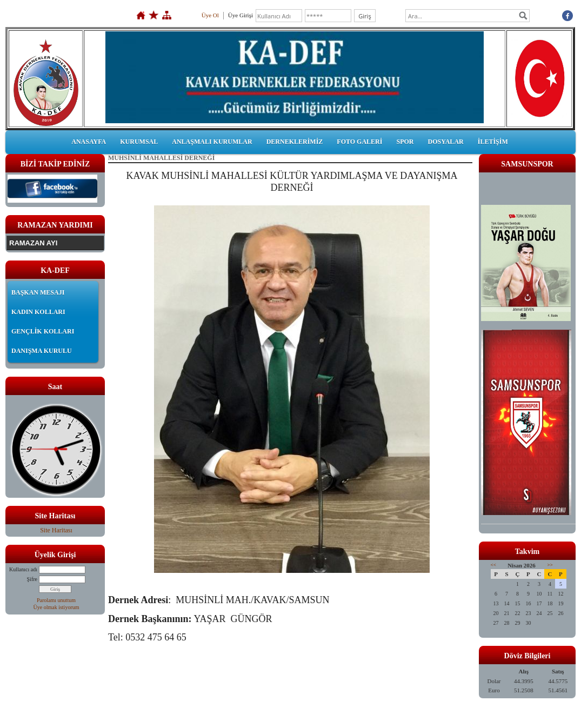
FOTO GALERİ (359, 142)
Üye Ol (210, 15)
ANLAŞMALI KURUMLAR (212, 142)
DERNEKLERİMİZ (295, 142)
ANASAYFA (89, 142)
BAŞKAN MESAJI (38, 292)
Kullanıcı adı (23, 569)
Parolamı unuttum (56, 600)
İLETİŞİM (493, 142)
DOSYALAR (445, 142)
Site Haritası (56, 530)
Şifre (32, 579)
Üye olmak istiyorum (56, 607)
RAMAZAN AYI (33, 243)
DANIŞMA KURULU (42, 351)
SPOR (405, 142)
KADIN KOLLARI (38, 312)
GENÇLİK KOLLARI (43, 331)
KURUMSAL (139, 142)
